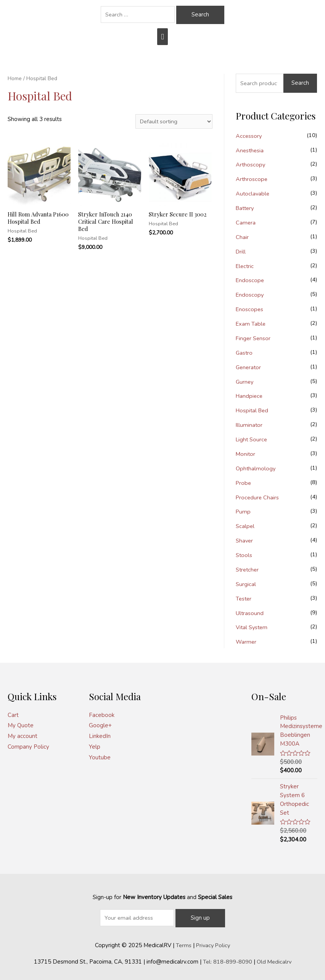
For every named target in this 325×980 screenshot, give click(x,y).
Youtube (100, 756)
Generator (249, 366)
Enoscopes (250, 309)
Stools (244, 554)
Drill (241, 251)
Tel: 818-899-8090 (227, 959)
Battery (246, 208)
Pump (243, 510)
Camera (246, 222)
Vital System (252, 626)
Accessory (249, 136)
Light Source (252, 438)
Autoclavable (253, 194)
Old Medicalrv (274, 959)
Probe (244, 482)
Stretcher (248, 568)
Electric (245, 265)
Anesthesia (250, 150)
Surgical (246, 583)
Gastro (245, 352)
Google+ (100, 724)
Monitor (246, 453)
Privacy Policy (213, 943)
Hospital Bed (253, 410)
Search (300, 83)
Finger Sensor (254, 337)
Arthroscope (252, 179)
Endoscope (250, 280)
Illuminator (249, 424)
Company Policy (28, 745)
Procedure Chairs (258, 496)
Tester (244, 597)
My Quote (21, 724)
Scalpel (245, 525)
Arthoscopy (251, 165)
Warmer (246, 640)
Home (15, 78)
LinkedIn (100, 735)
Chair (242, 237)
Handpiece (250, 395)
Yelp (95, 745)
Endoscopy (250, 294)
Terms (183, 943)
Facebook (102, 713)
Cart (13, 713)
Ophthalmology (256, 467)
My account (23, 735)
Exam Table (251, 323)
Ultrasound (250, 611)
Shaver (245, 539)
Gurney (245, 381)
